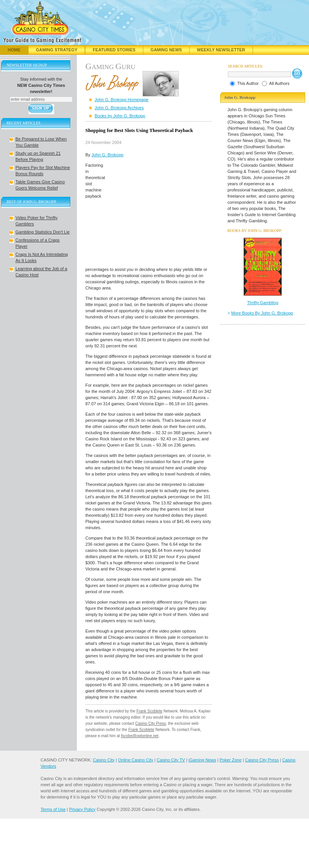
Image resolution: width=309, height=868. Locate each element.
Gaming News (166, 50)
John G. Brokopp (108, 155)
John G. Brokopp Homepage (121, 100)
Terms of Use (53, 809)
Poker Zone (230, 760)
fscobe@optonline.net (140, 736)
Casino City (104, 760)
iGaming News (202, 760)
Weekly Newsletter (221, 50)
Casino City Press (150, 723)
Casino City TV (171, 760)
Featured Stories (114, 50)
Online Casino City (136, 760)
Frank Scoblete (149, 711)
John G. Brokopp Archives (119, 108)
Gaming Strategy (57, 50)
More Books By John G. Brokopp (262, 313)
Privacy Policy (82, 809)
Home (14, 50)
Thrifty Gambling (263, 303)
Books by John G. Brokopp (120, 116)
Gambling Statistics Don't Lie (42, 232)
